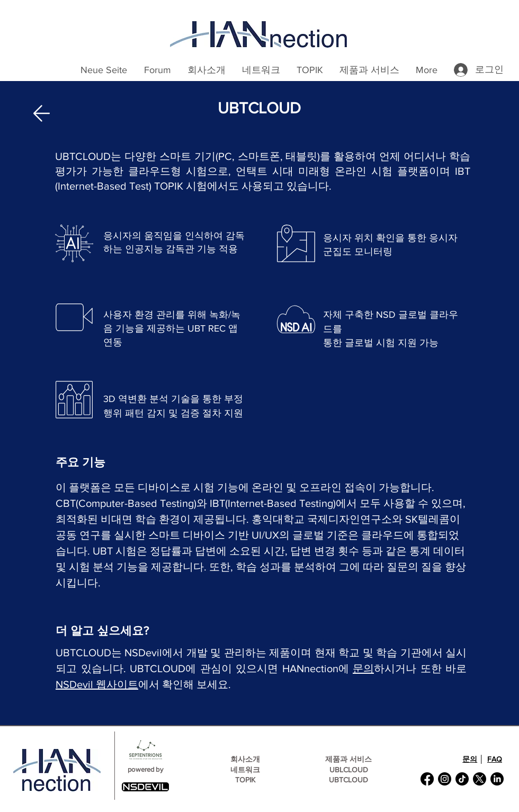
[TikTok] (462, 779)
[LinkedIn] (497, 779)
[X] (480, 779)
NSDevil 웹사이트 (97, 684)
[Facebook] (427, 779)
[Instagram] (445, 779)
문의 (363, 668)
